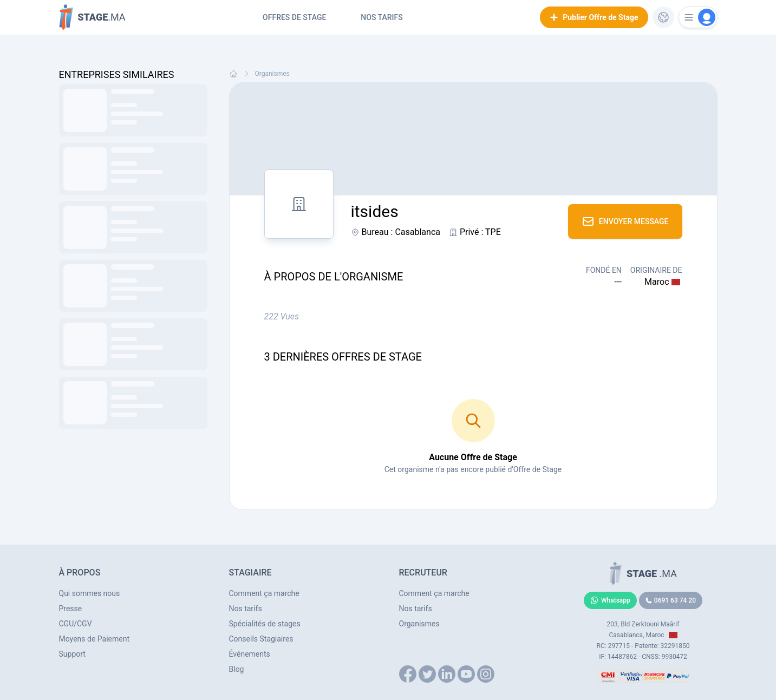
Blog (237, 669)
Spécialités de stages (265, 624)
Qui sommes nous (90, 593)
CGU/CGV (76, 624)
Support (72, 654)
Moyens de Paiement (94, 639)
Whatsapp (610, 600)
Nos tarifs (382, 17)
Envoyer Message (625, 221)
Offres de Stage (294, 17)
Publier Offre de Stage (594, 17)
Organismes (272, 74)
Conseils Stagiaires (261, 639)
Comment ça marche (264, 593)
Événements (250, 654)
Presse (71, 609)
